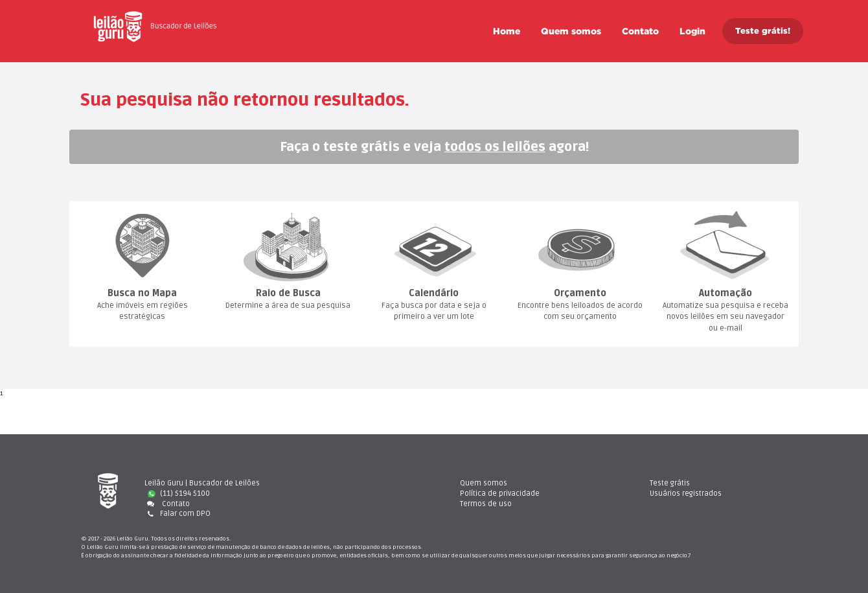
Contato (640, 31)
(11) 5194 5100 (179, 494)
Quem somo (571, 31)
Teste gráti (670, 483)
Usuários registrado (686, 494)
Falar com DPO (177, 514)
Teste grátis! (763, 31)
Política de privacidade (500, 494)
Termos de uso (486, 504)
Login (692, 31)
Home (507, 31)
